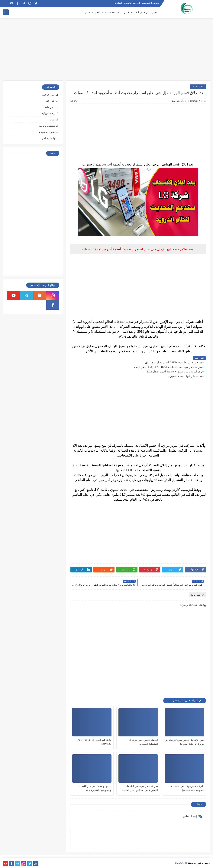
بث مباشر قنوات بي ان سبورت (185, 376)
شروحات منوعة (111, 13)
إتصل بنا (118, 3)
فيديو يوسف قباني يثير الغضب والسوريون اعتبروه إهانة (95, 788)
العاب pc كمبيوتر (130, 13)
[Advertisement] (107, 51)
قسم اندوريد (150, 13)
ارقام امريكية (48, 113)
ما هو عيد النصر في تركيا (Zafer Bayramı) (95, 742)
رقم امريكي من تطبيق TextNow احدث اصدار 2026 (174, 372)
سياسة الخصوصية (150, 3)
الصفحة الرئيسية (132, 3)
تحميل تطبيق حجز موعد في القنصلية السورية (143, 742)
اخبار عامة (94, 13)
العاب (52, 120)
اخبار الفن (50, 101)
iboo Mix (180, 863)
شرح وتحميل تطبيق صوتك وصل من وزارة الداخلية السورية (184, 742)
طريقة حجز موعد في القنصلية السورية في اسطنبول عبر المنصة (140, 788)
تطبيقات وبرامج (47, 126)
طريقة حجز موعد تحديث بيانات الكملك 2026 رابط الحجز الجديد (168, 367)
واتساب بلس (48, 138)
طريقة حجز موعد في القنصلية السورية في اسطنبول (188, 788)
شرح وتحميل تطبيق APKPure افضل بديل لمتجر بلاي (173, 363)
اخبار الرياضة (48, 95)
